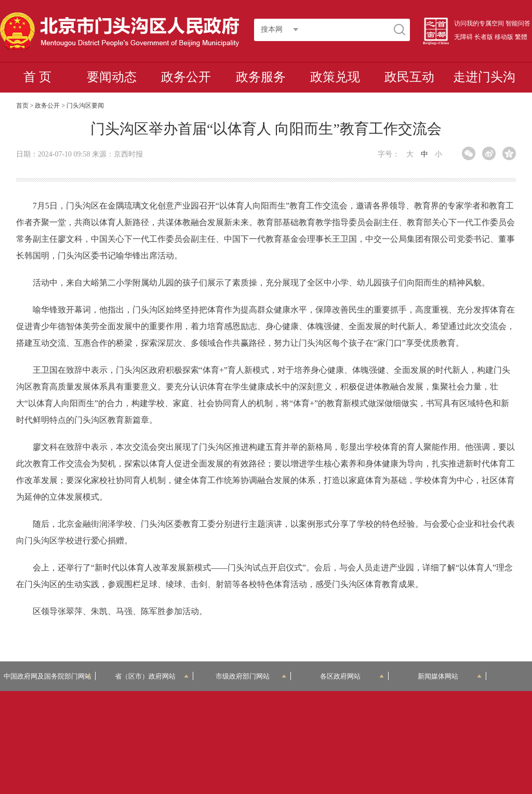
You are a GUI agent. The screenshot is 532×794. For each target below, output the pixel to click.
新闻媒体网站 (450, 676)
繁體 (521, 37)
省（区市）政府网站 (152, 676)
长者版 (484, 37)
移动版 (504, 37)
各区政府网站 (352, 676)
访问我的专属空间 (479, 23)
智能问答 (518, 23)
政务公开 (186, 77)
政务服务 (261, 77)
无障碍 (463, 37)
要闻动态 (112, 77)
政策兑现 (335, 77)
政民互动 (409, 77)
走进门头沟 (484, 77)
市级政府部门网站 (251, 676)
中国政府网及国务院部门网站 (48, 676)
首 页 (37, 77)
